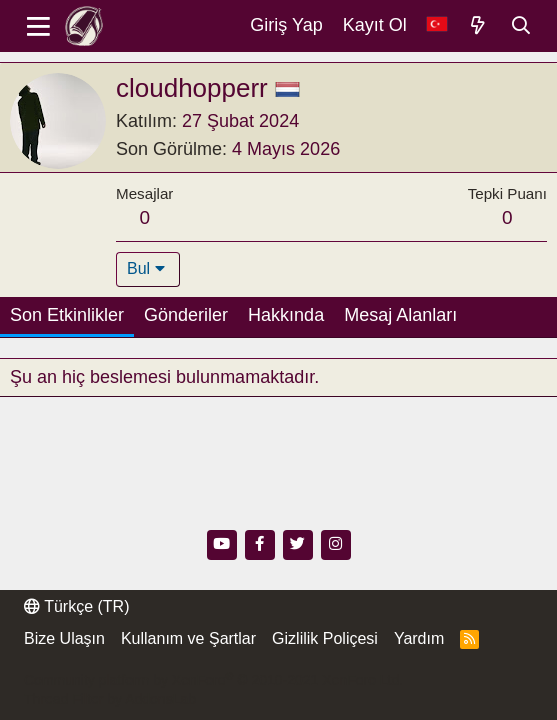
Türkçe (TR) (76, 606)
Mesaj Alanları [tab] (400, 315)
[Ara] (521, 26)
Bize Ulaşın (64, 638)
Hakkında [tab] (286, 315)
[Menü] (38, 26)
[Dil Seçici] (437, 25)
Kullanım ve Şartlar (188, 638)
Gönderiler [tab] (186, 315)
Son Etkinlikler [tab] (67, 315)
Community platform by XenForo (213, 680)
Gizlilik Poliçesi (325, 638)
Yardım (419, 638)
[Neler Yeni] (478, 26)
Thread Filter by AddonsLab (110, 699)
